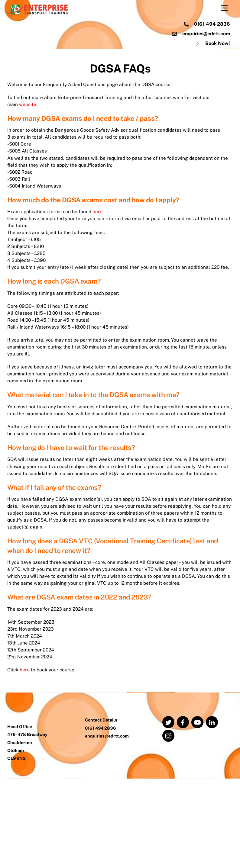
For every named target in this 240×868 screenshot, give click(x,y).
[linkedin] (212, 811)
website (28, 108)
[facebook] (183, 811)
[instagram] (168, 825)
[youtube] (197, 811)
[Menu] (224, 8)
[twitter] (168, 811)
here (100, 226)
